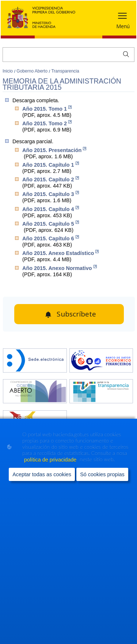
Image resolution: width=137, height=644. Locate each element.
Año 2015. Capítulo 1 (51, 165)
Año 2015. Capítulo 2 (51, 179)
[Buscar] (68, 55)
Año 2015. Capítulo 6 (51, 238)
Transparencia (65, 71)
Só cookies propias (102, 474)
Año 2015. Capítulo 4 (51, 209)
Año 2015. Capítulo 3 (51, 194)
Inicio (8, 71)
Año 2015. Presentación (54, 150)
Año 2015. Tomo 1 (47, 109)
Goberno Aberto (33, 71)
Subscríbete (76, 314)
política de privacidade (51, 460)
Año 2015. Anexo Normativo (60, 268)
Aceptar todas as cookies (42, 474)
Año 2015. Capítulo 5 (51, 224)
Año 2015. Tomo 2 (47, 123)
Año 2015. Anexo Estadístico (60, 253)
